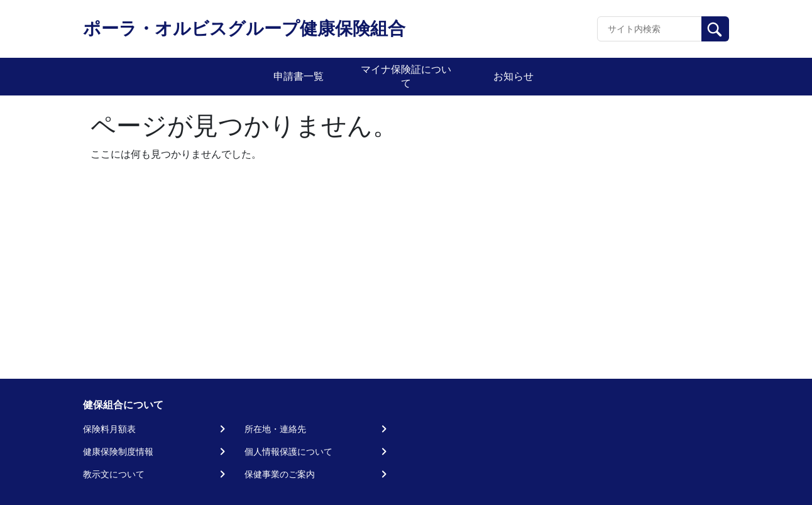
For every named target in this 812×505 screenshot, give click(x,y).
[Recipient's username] (650, 29)
